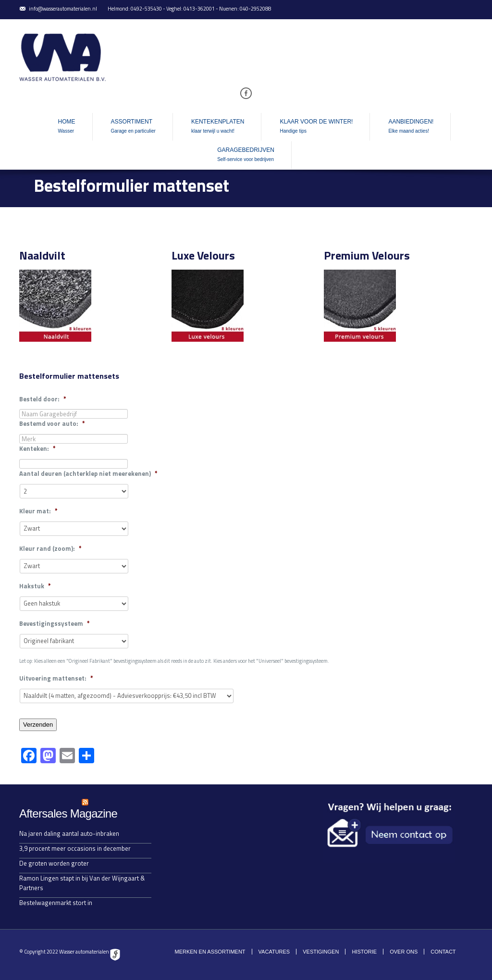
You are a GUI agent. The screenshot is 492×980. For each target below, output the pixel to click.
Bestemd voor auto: (52, 424)
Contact (443, 952)
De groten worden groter (54, 863)
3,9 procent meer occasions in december (75, 848)
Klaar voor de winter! (316, 127)
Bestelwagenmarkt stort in (56, 903)
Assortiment (133, 127)
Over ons (404, 952)
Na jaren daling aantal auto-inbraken (69, 833)
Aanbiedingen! (411, 127)
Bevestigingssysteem (55, 624)
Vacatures (274, 952)
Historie (364, 952)
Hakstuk (35, 586)
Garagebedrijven (246, 155)
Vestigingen (321, 952)
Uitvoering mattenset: (56, 678)
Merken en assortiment (210, 952)
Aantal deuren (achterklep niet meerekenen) (88, 474)
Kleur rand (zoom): (50, 549)
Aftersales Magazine (68, 813)
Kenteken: (37, 449)
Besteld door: (43, 399)
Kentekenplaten (218, 127)
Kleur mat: (38, 511)
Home (67, 127)
